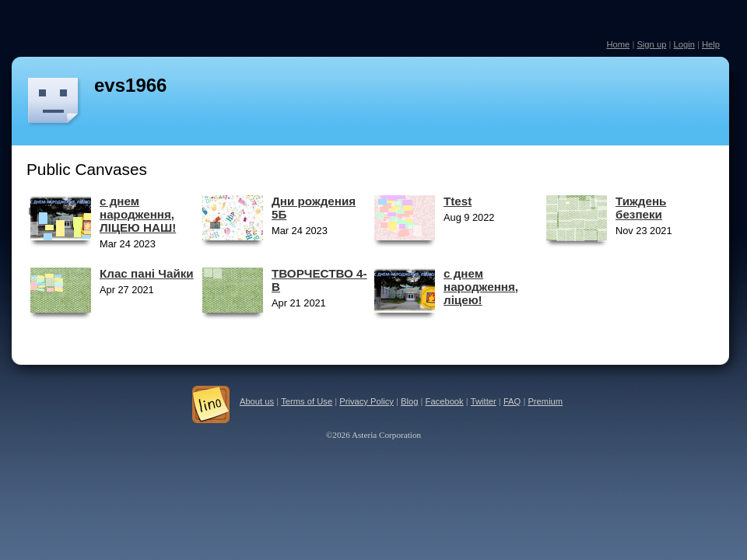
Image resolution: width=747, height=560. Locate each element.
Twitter (484, 401)
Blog (409, 401)
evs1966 (130, 85)
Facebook (445, 401)
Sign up (651, 44)
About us (257, 401)
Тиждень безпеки (641, 208)
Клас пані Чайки (147, 273)
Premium (545, 401)
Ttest (458, 201)
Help (711, 44)
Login (684, 44)
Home (618, 44)
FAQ (512, 401)
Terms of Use (307, 401)
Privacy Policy (366, 401)
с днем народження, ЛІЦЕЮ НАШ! (138, 214)
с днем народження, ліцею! (481, 287)
